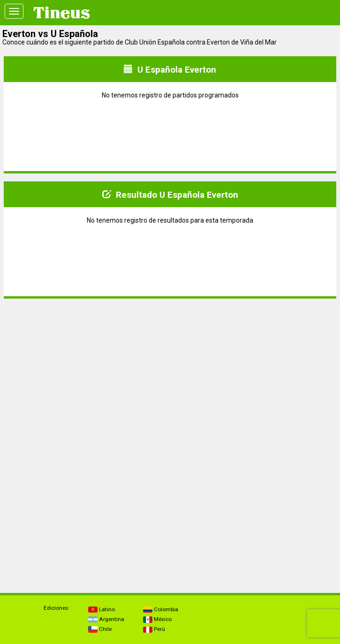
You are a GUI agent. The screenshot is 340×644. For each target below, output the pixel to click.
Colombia (161, 609)
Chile (100, 629)
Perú (154, 629)
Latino (102, 609)
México (157, 619)
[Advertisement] (170, 372)
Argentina (106, 619)
